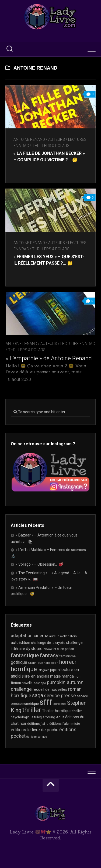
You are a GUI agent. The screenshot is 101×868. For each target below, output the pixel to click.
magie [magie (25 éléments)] (55, 676)
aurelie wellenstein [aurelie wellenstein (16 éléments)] (63, 636)
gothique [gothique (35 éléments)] (19, 662)
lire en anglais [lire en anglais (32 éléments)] (37, 676)
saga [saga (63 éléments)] (38, 696)
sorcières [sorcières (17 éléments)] (60, 704)
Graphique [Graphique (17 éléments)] (35, 663)
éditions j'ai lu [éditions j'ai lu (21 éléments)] (38, 724)
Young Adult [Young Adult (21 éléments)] (55, 717)
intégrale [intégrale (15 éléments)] (43, 670)
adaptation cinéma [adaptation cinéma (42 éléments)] (30, 635)
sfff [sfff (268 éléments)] (46, 702)
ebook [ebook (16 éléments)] (48, 649)
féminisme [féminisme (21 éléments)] (67, 656)
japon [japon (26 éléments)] (55, 670)
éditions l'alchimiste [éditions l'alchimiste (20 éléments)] (65, 724)
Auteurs (57, 139)
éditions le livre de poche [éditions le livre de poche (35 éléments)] (35, 730)
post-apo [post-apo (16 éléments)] (40, 683)
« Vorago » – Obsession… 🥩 (39, 564)
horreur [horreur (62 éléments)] (68, 662)
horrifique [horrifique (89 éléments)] (24, 669)
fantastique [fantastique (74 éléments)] (25, 655)
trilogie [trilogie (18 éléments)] (39, 717)
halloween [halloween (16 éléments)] (51, 663)
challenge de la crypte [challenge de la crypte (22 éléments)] (48, 643)
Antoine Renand (29, 139)
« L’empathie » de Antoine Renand (49, 358)
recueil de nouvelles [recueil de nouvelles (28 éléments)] (50, 689)
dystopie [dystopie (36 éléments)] (34, 649)
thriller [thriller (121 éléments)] (32, 710)
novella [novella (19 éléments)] (27, 683)
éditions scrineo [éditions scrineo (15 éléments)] (37, 737)
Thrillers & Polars (51, 146)
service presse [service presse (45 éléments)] (60, 696)
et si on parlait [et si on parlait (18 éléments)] (64, 649)
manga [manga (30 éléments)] (68, 676)
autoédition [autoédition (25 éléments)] (20, 643)
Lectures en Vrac (78, 344)
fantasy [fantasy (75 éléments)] (49, 655)
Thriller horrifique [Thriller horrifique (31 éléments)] (57, 711)
